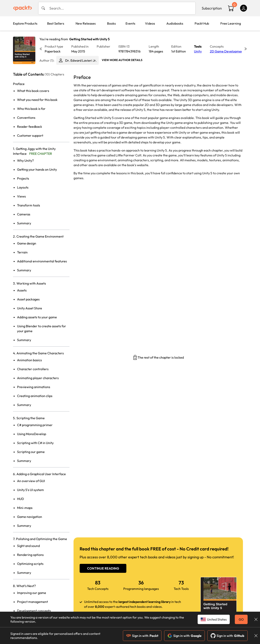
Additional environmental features (42, 261)
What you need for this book (37, 100)
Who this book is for (31, 109)
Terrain (22, 252)
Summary (24, 223)
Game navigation (30, 517)
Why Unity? (25, 160)
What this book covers (33, 91)
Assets (22, 290)
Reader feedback (30, 127)
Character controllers (33, 369)
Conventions (26, 118)
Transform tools (29, 205)
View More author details (122, 60)
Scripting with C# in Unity (35, 443)
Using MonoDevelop (32, 434)
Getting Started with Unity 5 (89, 39)
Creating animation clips (35, 396)
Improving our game (32, 593)
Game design (27, 243)
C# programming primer (35, 425)
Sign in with (142, 636)
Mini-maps (25, 508)
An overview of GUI (31, 481)
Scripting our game (31, 452)
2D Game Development (227, 51)
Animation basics (29, 360)
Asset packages (28, 299)
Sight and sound (28, 546)
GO (241, 619)
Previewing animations (34, 387)
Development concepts (34, 611)
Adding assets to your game (37, 317)
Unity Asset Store (30, 308)
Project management (32, 602)
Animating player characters (38, 378)
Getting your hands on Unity (37, 169)
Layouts (23, 187)
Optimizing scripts (30, 564)
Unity (198, 51)
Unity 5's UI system (30, 490)
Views (21, 196)
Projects (23, 178)
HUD (21, 499)
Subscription (212, 8)
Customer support (30, 135)
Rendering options (30, 555)
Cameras (24, 214)
